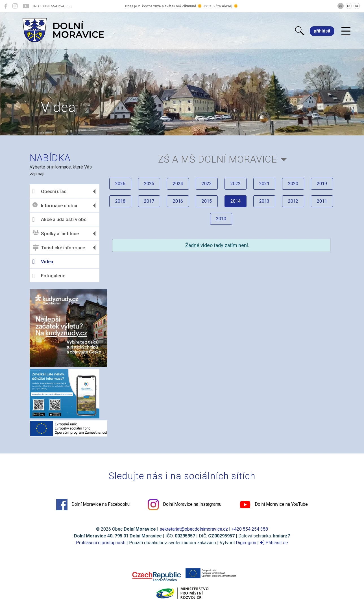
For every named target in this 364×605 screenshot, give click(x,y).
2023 (207, 184)
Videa (43, 262)
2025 (149, 184)
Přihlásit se (274, 543)
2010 (221, 219)
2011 (322, 201)
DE (357, 6)
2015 (207, 201)
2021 (264, 184)
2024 (178, 184)
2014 (236, 201)
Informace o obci (55, 205)
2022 (236, 184)
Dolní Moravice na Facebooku (93, 505)
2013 (264, 201)
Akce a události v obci (60, 220)
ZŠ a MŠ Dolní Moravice (218, 159)
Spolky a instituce (56, 233)
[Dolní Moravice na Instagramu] (15, 6)
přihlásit (322, 31)
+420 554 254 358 (250, 529)
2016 (178, 201)
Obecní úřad (50, 191)
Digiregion (246, 543)
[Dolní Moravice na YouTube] (26, 6)
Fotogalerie (49, 276)
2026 (120, 184)
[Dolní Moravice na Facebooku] (6, 6)
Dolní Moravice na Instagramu (185, 505)
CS (341, 6)
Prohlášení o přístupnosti (101, 543)
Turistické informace (59, 248)
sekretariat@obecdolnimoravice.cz (194, 529)
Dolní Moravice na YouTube (274, 505)
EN (349, 6)
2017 (149, 201)
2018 (120, 201)
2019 (322, 184)
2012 (293, 201)
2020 (293, 184)
